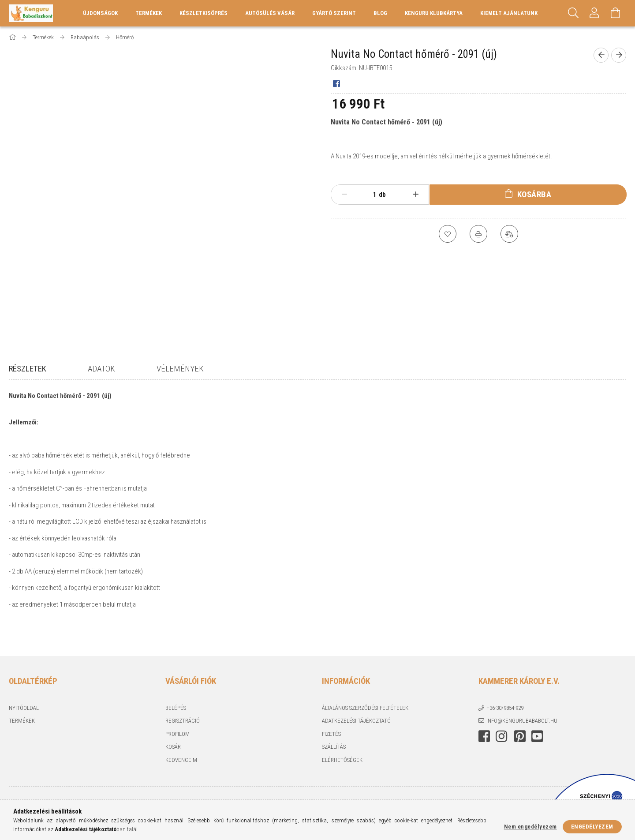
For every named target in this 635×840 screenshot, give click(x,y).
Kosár (173, 741)
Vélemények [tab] (180, 369)
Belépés (176, 702)
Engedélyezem (592, 827)
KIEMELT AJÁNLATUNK (509, 13)
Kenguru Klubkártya (434, 13)
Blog (380, 13)
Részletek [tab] (28, 369)
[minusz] (344, 195)
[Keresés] (573, 13)
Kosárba (534, 194)
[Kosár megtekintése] (616, 13)
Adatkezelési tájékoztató (356, 715)
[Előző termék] (601, 55)
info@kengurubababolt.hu (522, 715)
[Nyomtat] (478, 234)
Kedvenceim (181, 754)
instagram (501, 730)
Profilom (177, 728)
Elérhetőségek (342, 754)
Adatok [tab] (101, 369)
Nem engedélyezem (530, 827)
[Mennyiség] (370, 195)
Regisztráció (183, 715)
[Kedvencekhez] (448, 234)
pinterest (520, 730)
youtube (537, 730)
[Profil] (594, 13)
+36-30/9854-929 (505, 702)
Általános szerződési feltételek (365, 702)
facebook (484, 730)
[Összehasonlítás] (509, 234)
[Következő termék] (619, 55)
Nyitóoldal (24, 702)
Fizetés (331, 728)
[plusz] (416, 195)
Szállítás (334, 741)
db (382, 195)
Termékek (22, 715)
